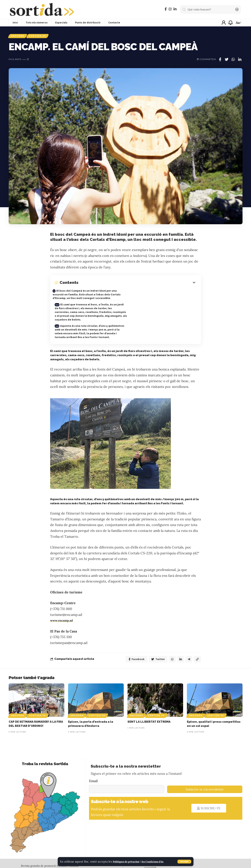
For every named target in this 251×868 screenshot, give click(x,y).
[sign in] (224, 23)
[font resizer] (238, 23)
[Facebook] (166, 9)
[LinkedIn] (175, 9)
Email (93, 777)
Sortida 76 (38, 712)
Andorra (19, 36)
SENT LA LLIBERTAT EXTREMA (149, 718)
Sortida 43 (42, 36)
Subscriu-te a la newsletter (205, 786)
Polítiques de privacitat (128, 862)
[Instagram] (170, 9)
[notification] (230, 23)
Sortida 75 (216, 712)
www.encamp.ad (63, 616)
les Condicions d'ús (158, 862)
